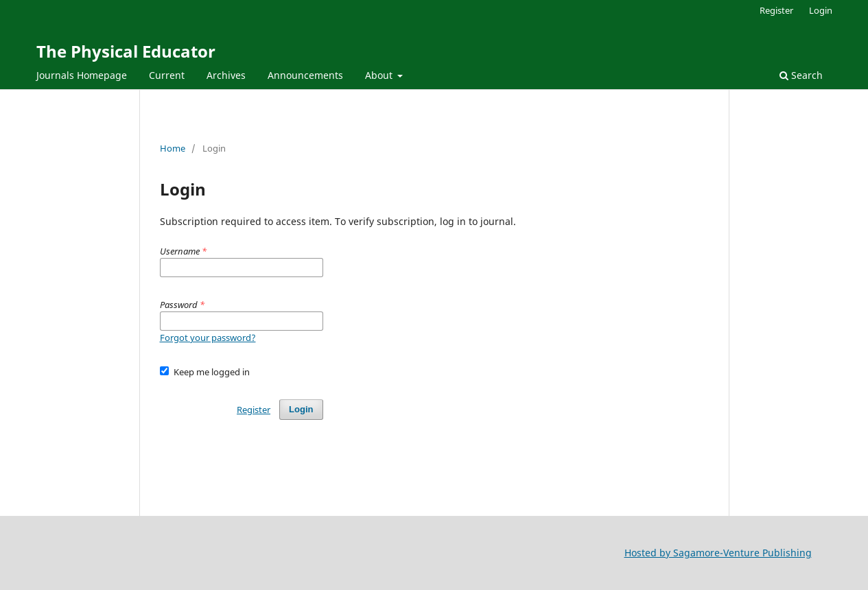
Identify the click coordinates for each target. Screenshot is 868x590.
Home (173, 148)
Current (167, 75)
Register (776, 10)
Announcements (305, 75)
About (380, 75)
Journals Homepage (82, 75)
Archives (226, 75)
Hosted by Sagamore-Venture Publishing (718, 553)
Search (801, 75)
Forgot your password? (208, 338)
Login (821, 10)
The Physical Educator (126, 51)
